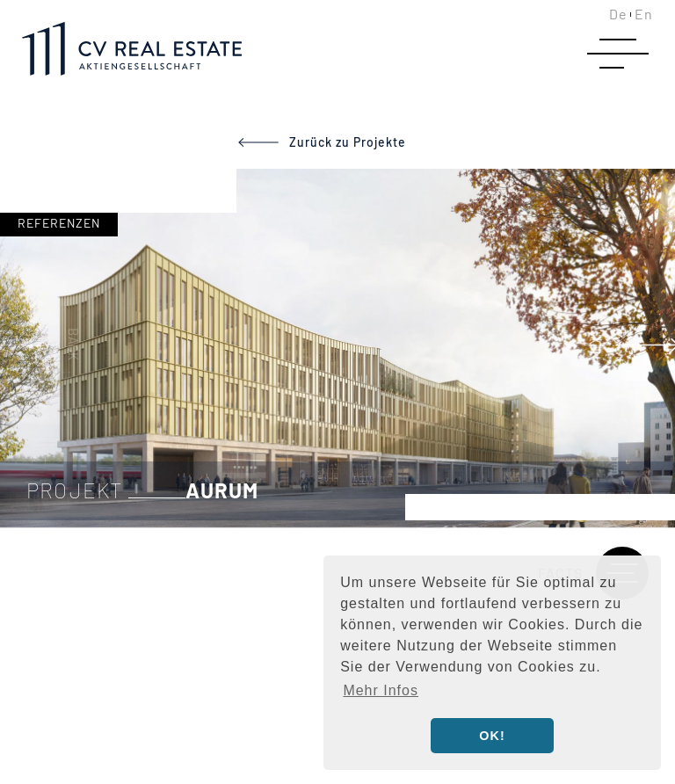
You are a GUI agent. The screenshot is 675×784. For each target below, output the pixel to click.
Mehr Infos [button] (381, 690)
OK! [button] (492, 736)
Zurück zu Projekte (348, 142)
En (644, 14)
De (618, 14)
